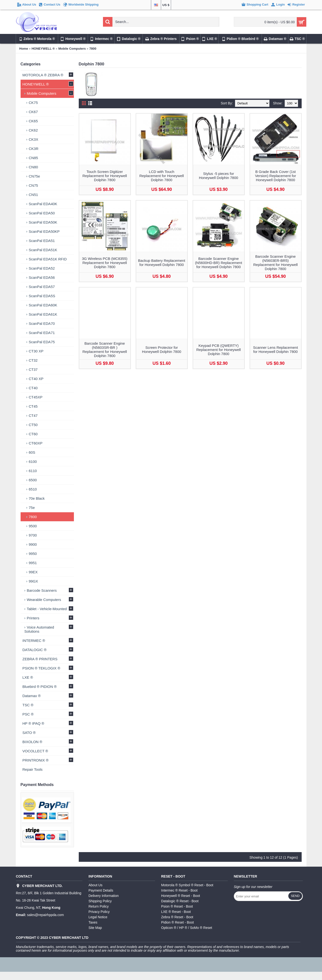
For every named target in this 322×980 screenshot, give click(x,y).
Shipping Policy (100, 901)
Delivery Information (104, 896)
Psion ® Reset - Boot (177, 906)
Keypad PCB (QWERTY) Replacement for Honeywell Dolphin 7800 (218, 350)
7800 (93, 49)
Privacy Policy (99, 912)
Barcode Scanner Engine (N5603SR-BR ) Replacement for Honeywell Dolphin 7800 (105, 350)
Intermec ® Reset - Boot (179, 890)
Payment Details (101, 890)
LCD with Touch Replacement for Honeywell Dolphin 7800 (161, 176)
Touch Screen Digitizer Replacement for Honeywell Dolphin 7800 (105, 176)
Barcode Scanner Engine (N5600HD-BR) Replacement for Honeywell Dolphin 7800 (219, 263)
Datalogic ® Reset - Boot (180, 901)
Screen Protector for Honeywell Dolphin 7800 (162, 350)
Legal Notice (98, 917)
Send (295, 896)
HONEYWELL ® (43, 49)
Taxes (93, 922)
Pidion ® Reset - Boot (177, 922)
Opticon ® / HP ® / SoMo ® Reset (187, 928)
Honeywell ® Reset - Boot (181, 896)
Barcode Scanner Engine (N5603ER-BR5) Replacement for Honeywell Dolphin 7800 (275, 263)
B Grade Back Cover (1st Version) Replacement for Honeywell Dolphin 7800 (275, 176)
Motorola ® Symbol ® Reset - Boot (187, 885)
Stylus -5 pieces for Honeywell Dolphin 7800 (219, 176)
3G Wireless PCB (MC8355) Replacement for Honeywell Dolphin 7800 (105, 263)
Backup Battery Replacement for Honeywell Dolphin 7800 (162, 263)
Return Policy (98, 906)
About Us (95, 885)
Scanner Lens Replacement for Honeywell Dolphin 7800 (275, 350)
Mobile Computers (72, 49)
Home (24, 49)
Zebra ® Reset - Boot (177, 917)
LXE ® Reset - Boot (176, 912)
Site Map (95, 928)
